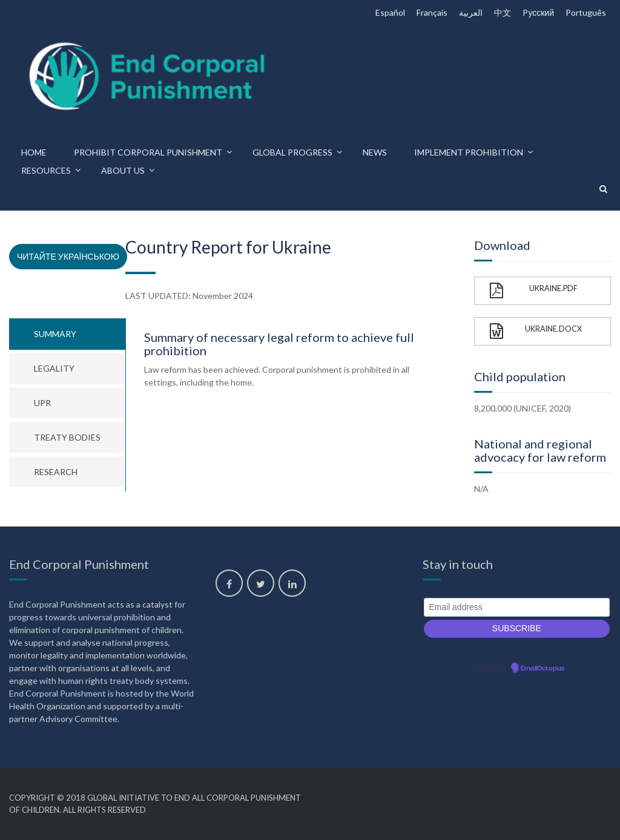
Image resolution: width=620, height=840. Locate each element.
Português (586, 12)
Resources (46, 170)
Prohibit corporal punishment (148, 152)
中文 (503, 12)
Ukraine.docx (536, 331)
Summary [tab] (55, 334)
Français (432, 12)
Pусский (538, 12)
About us (123, 170)
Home (34, 152)
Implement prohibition (469, 152)
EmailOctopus (542, 669)
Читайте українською (68, 256)
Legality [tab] (54, 368)
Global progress (292, 152)
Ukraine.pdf (534, 291)
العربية (471, 12)
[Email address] (517, 607)
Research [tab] (56, 472)
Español (390, 12)
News (375, 152)
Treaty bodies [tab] (67, 437)
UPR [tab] (42, 403)
